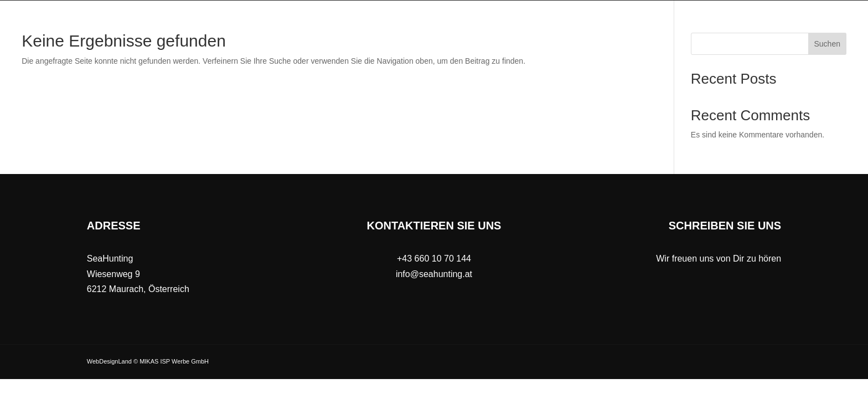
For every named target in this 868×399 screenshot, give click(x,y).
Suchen (827, 44)
